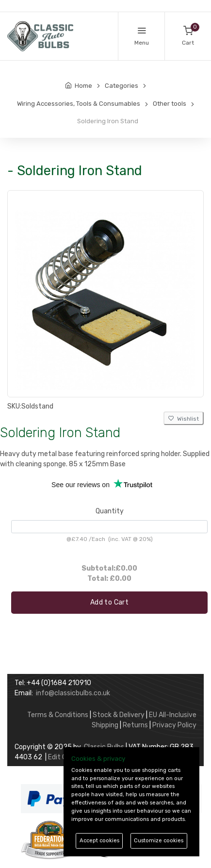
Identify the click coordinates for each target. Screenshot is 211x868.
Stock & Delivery (119, 715)
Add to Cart (109, 602)
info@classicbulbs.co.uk (73, 693)
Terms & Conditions (58, 715)
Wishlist (184, 419)
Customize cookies (159, 841)
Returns (135, 725)
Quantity (110, 511)
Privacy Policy (174, 725)
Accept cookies (99, 841)
